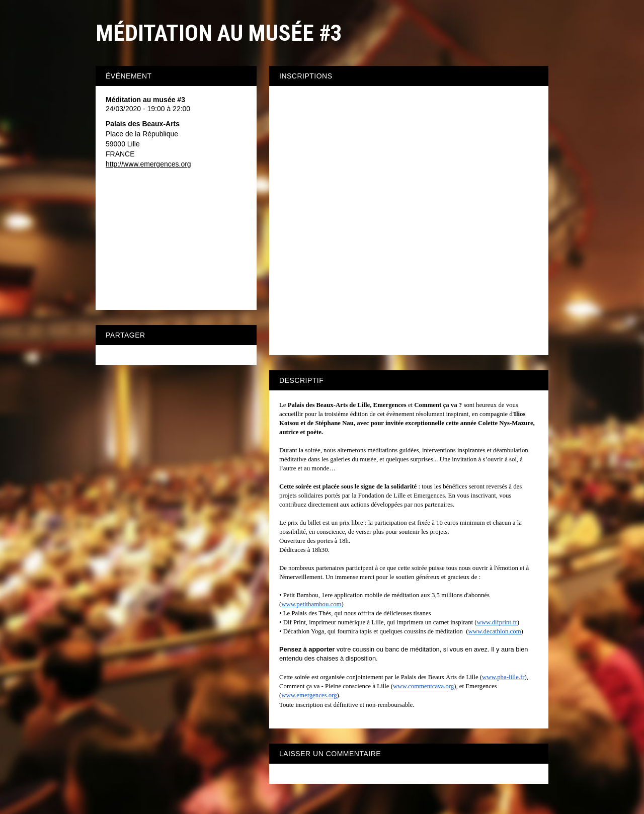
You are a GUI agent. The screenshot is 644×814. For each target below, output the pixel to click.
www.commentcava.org (423, 686)
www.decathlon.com (495, 631)
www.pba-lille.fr (503, 677)
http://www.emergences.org (148, 164)
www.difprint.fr (497, 622)
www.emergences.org (309, 695)
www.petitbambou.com (311, 604)
